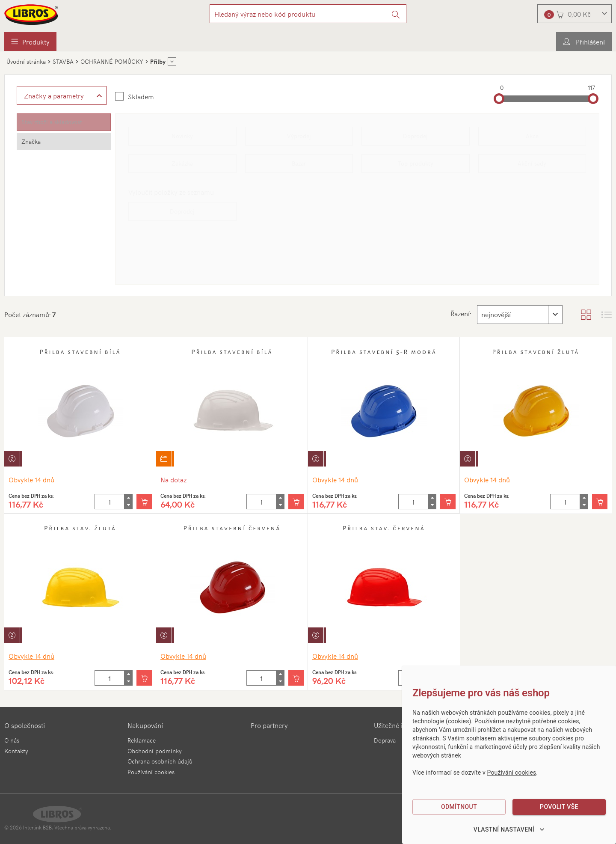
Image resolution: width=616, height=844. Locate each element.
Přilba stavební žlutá (536, 352)
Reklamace (142, 740)
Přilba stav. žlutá (80, 528)
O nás (12, 740)
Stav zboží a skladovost (52, 122)
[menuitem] (30, 42)
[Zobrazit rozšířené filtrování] (62, 95)
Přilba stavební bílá (80, 352)
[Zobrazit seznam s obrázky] (607, 315)
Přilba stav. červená (384, 528)
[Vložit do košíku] (144, 502)
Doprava (385, 740)
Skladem (141, 96)
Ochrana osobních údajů (160, 761)
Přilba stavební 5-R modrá (384, 352)
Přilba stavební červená (232, 528)
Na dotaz (173, 479)
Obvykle (31, 479)
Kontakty (16, 751)
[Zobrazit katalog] (586, 315)
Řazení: (460, 313)
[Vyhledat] (396, 14)
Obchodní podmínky (155, 751)
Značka (31, 141)
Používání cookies (151, 772)
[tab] (64, 122)
